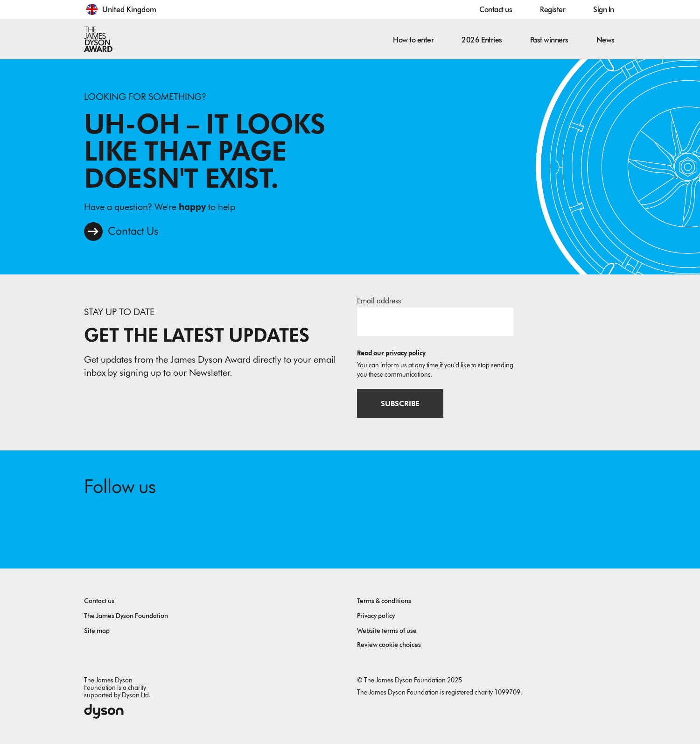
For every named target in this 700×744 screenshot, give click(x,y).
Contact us (496, 10)
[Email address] (435, 322)
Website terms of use (387, 631)
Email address (379, 301)
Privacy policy (376, 616)
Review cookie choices (389, 645)
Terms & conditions (384, 601)
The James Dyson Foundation (126, 616)
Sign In (604, 10)
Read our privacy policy (391, 353)
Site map (97, 631)
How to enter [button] (413, 40)
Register (553, 10)
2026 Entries (482, 40)
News (605, 40)
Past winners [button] (549, 40)
